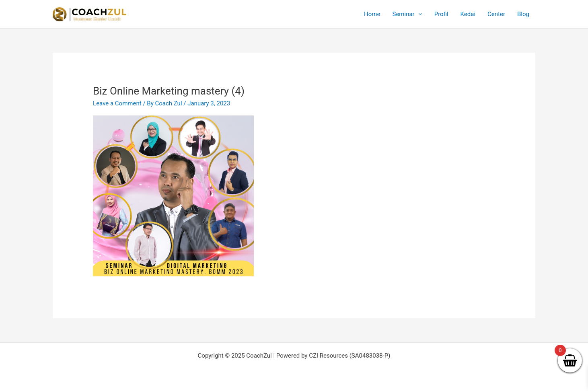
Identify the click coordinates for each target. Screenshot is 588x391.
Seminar (403, 14)
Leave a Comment (117, 103)
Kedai (468, 14)
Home (372, 14)
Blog (523, 14)
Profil (441, 14)
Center (496, 14)
